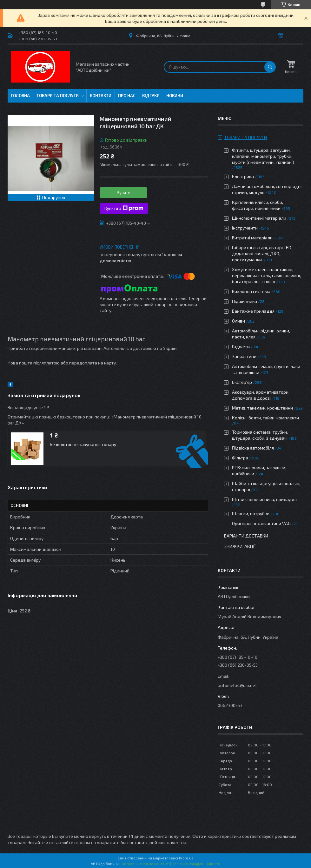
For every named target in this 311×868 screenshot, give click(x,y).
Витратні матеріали (252, 238)
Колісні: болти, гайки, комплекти (265, 418)
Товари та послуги (58, 96)
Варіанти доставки (246, 536)
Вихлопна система (251, 291)
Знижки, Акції (240, 546)
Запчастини (244, 356)
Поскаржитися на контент (145, 864)
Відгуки (151, 96)
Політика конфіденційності (196, 864)
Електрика (243, 176)
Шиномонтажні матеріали (259, 218)
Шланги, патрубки (251, 514)
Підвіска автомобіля (253, 448)
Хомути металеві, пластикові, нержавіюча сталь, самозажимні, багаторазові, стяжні (266, 275)
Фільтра (240, 458)
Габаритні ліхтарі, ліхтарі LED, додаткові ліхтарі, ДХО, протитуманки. (262, 254)
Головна (20, 96)
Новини (175, 96)
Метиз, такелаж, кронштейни (262, 408)
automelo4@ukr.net (237, 685)
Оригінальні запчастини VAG (261, 523)
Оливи (238, 321)
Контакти (101, 96)
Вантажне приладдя (253, 311)
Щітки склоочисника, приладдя (264, 499)
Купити (124, 192)
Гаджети (241, 347)
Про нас (127, 96)
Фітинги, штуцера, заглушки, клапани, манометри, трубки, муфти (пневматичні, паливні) (263, 156)
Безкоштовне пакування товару (83, 444)
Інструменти (245, 228)
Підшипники (245, 301)
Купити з (124, 208)
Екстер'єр (242, 382)
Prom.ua (186, 858)
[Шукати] (270, 67)
